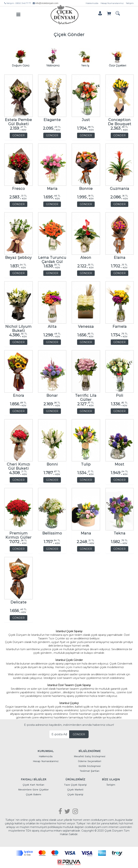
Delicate (19, 602)
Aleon (86, 257)
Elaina (120, 257)
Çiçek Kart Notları (33, 784)
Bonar (52, 395)
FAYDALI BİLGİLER (34, 779)
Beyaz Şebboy (18, 257)
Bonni (52, 464)
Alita (52, 326)
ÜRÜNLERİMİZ (75, 779)
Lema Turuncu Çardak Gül (52, 258)
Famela (120, 326)
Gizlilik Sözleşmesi (90, 765)
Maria (52, 188)
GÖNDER (19, 135)
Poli (120, 395)
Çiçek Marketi (75, 789)
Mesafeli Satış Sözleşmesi (90, 756)
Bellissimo (52, 533)
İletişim (130, 3)
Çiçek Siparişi (75, 794)
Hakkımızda (92, 3)
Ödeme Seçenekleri (90, 760)
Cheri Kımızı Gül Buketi (19, 465)
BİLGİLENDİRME (90, 750)
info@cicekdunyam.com (47, 3)
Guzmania (120, 188)
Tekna (120, 533)
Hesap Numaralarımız (112, 3)
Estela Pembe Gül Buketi (18, 120)
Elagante (52, 119)
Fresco (19, 188)
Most (119, 464)
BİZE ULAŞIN (111, 779)
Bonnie (86, 188)
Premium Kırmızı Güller (19, 533)
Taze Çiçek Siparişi (75, 784)
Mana (86, 533)
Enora (19, 395)
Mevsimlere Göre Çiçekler (33, 789)
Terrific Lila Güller (86, 396)
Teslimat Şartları (89, 770)
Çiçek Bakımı (34, 794)
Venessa (86, 326)
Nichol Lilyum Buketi (18, 327)
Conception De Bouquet (120, 120)
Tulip (86, 464)
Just (86, 119)
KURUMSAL (46, 750)
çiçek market (74, 666)
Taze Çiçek (55, 638)
